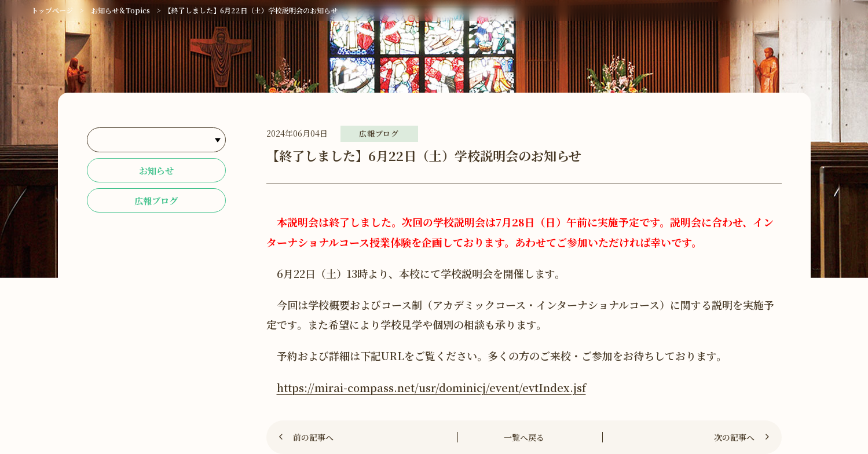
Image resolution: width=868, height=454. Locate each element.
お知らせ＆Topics (120, 10)
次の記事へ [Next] (734, 437)
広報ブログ (156, 202)
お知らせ (156, 171)
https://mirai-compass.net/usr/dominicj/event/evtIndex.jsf (431, 387)
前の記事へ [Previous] (313, 437)
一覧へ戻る (524, 437)
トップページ (52, 10)
